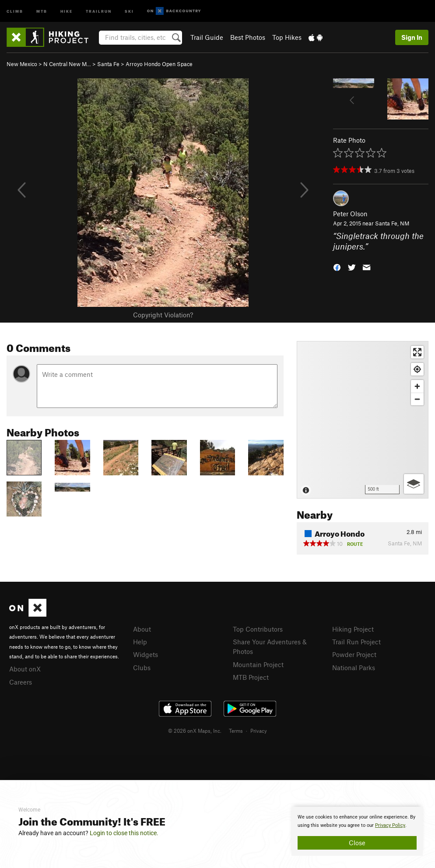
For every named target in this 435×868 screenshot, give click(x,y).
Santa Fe (108, 64)
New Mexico (22, 64)
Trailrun (99, 11)
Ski (129, 11)
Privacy (259, 731)
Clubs (142, 668)
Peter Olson (350, 214)
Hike (67, 11)
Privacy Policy (390, 825)
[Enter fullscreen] (417, 352)
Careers (21, 682)
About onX (25, 669)
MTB (42, 11)
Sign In (412, 37)
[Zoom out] (417, 399)
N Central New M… (67, 64)
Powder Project (354, 654)
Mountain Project (258, 664)
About (142, 629)
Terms (236, 731)
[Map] (363, 420)
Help (140, 642)
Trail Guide (207, 37)
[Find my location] (417, 369)
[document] (357, 831)
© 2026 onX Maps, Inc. (195, 731)
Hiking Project (353, 629)
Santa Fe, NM (392, 223)
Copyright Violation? (163, 315)
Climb (15, 11)
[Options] (414, 484)
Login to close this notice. (124, 833)
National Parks (354, 668)
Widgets (146, 654)
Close (357, 843)
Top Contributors (258, 629)
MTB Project (251, 677)
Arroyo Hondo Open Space (159, 64)
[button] (337, 267)
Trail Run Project (356, 642)
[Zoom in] (417, 386)
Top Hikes (287, 37)
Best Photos (248, 37)
